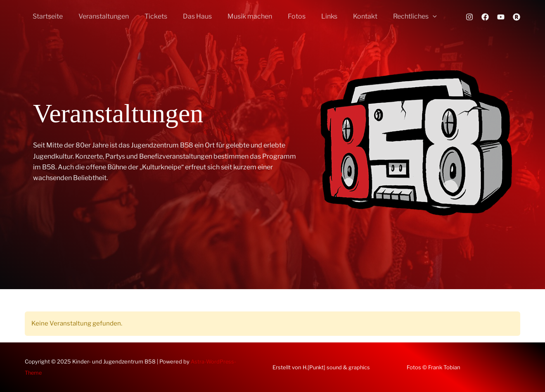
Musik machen (239, 16)
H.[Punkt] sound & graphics (338, 367)
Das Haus (189, 16)
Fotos (283, 16)
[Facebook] (485, 17)
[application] (412, 17)
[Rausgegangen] (517, 17)
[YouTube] (501, 17)
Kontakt (347, 16)
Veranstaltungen (100, 16)
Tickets (150, 16)
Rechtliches (394, 17)
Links (313, 16)
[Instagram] (469, 17)
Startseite (46, 16)
